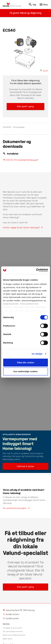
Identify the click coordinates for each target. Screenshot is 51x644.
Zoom (44, 71)
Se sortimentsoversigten (15, 508)
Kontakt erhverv (13, 614)
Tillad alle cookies (25, 363)
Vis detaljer (37, 354)
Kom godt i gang (26, 106)
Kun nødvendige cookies (26, 371)
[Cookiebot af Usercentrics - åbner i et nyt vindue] (36, 270)
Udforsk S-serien (26, 466)
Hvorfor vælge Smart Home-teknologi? (21, 228)
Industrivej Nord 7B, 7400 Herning (20, 610)
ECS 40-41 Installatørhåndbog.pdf (21, 160)
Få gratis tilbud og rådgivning (26, 13)
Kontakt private (12, 618)
